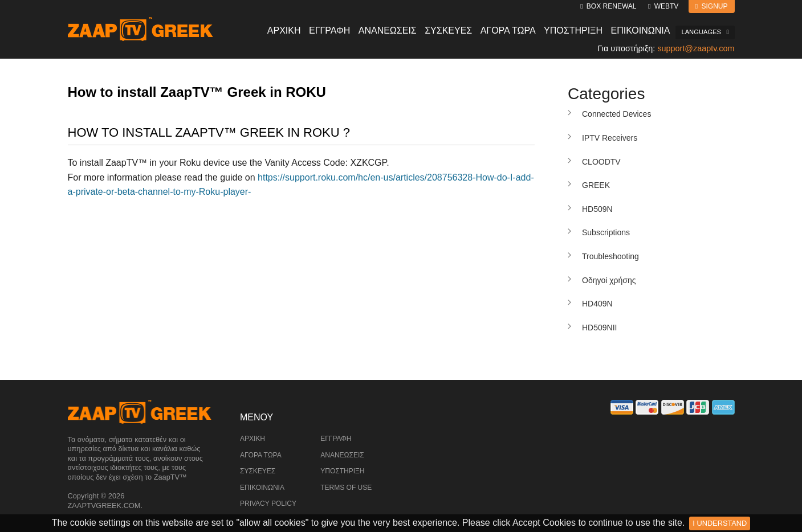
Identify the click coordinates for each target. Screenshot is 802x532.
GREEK (596, 185)
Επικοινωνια (641, 30)
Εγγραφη (329, 30)
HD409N (597, 304)
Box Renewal (608, 6)
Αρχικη (284, 30)
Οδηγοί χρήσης (609, 280)
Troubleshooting (610, 256)
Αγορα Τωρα (508, 30)
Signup (712, 6)
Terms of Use (346, 488)
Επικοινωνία (262, 488)
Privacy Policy (268, 504)
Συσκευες (448, 30)
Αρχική (253, 439)
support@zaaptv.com (696, 48)
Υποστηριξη (573, 30)
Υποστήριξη (342, 471)
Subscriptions (606, 232)
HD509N (597, 209)
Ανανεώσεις (342, 455)
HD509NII (599, 328)
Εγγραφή (336, 439)
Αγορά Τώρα (261, 455)
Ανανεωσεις (388, 30)
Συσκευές (258, 471)
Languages (705, 32)
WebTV (663, 6)
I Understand (720, 523)
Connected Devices (616, 114)
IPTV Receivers (610, 138)
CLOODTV (601, 162)
